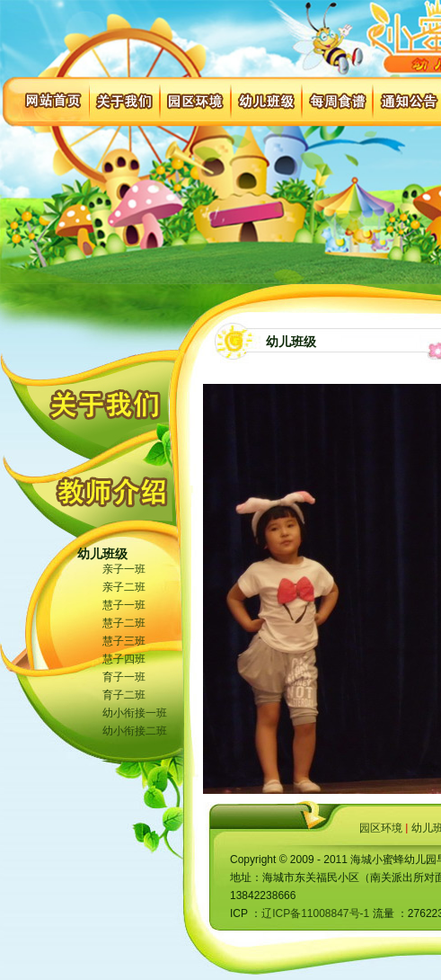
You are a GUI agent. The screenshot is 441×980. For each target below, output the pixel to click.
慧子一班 (124, 605)
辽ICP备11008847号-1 (315, 913)
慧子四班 (124, 659)
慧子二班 (124, 623)
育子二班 (124, 695)
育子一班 (124, 677)
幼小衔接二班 (135, 731)
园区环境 (381, 828)
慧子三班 (124, 641)
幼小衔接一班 (135, 713)
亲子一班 (124, 569)
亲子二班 (124, 587)
